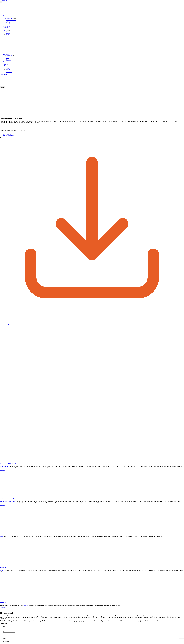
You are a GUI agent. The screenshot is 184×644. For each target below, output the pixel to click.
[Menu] (3, 87)
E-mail (5, 629)
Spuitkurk (8, 59)
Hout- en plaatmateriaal (7, 499)
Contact (5, 66)
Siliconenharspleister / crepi (8, 464)
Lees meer (2, 470)
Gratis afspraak (3, 74)
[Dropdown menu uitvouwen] (15, 56)
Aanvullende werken (8, 63)
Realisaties (5, 64)
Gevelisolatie (6, 54)
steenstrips (26, 605)
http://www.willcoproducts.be (10, 135)
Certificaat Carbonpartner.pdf (7, 324)
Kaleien (7, 58)
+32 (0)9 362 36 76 (6, 38)
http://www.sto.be (7, 134)
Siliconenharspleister (5, 466)
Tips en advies (9, 72)
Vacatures (8, 69)
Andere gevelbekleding (8, 55)
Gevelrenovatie (6, 62)
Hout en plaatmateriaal (11, 57)
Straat (4, 639)
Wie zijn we (8, 68)
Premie (7, 71)
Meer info (5, 67)
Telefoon (5, 632)
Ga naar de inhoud (4, 1)
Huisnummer (6, 641)
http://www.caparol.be (8, 133)
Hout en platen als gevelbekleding (8, 501)
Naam (4, 626)
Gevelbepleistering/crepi (8, 53)
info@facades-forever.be (20, 38)
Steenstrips (8, 61)
